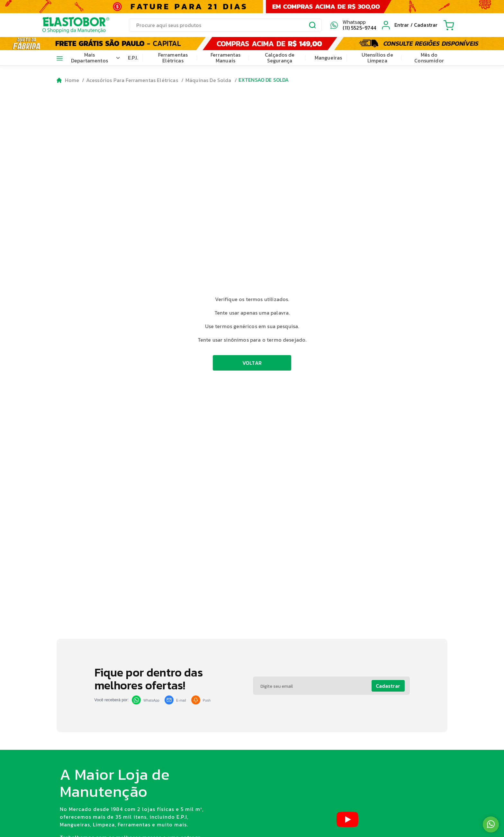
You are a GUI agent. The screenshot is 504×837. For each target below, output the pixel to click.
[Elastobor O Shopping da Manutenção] (70, 25)
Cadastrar (388, 686)
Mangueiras (328, 58)
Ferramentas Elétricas (173, 58)
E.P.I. (133, 58)
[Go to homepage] (68, 80)
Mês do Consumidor (429, 58)
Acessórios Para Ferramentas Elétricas (132, 80)
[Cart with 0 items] (449, 25)
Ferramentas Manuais (225, 58)
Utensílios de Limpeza (377, 58)
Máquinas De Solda (208, 80)
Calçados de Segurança (280, 58)
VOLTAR (252, 363)
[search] (225, 25)
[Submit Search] (313, 26)
